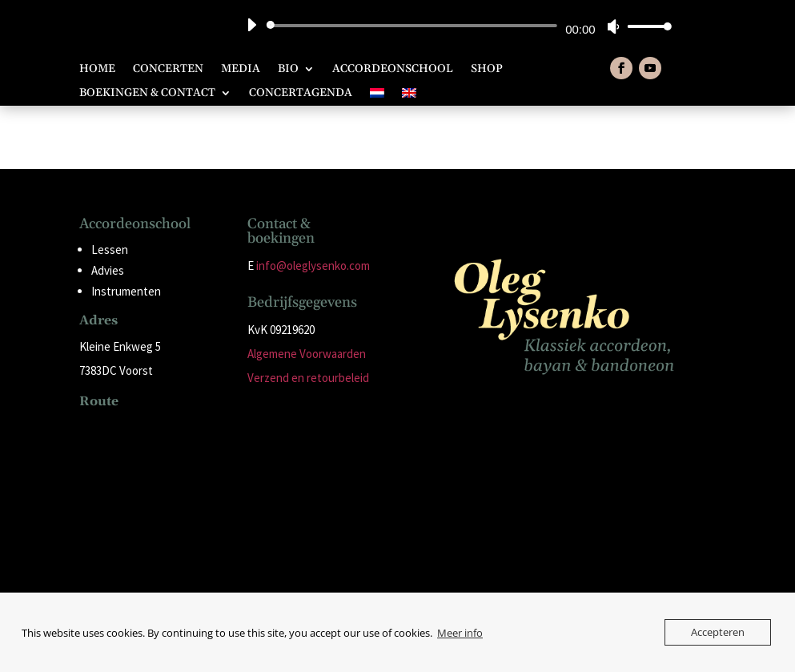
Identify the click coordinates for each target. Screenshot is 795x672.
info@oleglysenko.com (313, 266)
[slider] (415, 26)
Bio (288, 70)
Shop (487, 70)
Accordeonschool (393, 70)
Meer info (460, 633)
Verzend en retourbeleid (308, 378)
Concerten (168, 70)
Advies (108, 270)
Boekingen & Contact (147, 94)
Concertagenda (301, 94)
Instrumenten (126, 291)
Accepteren (718, 632)
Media (241, 70)
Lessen (110, 249)
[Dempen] (613, 26)
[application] (453, 26)
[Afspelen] (251, 25)
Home (97, 70)
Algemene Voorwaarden (307, 354)
